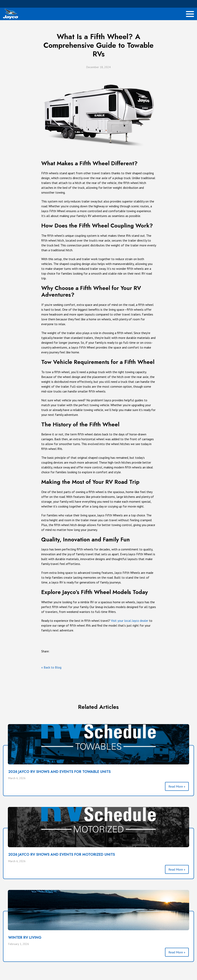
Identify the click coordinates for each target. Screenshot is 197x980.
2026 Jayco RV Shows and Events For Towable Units (59, 772)
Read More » (177, 786)
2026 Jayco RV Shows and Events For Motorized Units (62, 854)
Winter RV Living (25, 937)
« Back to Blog (51, 667)
